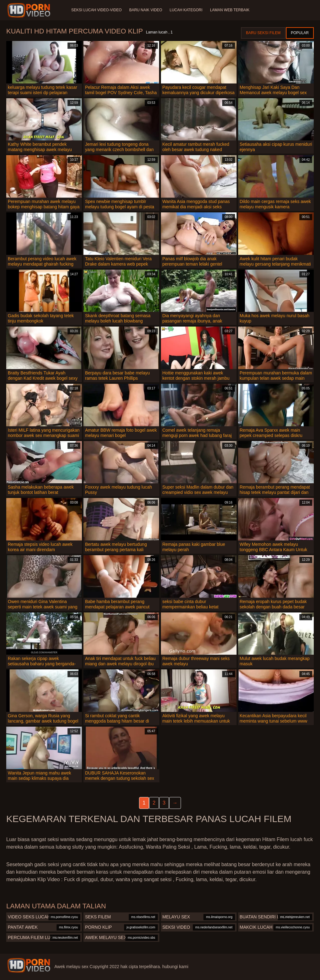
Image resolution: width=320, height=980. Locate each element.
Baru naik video (145, 10)
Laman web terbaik (230, 10)
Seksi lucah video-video (96, 10)
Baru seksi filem (263, 33)
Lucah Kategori (186, 10)
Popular (300, 33)
